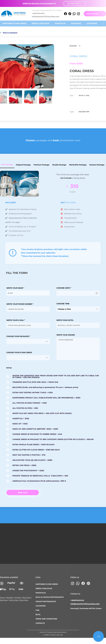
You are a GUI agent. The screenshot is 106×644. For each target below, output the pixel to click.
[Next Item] (50, 66)
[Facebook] (65, 14)
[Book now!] (23, 493)
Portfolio (18, 598)
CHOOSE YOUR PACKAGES (18, 336)
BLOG (38, 614)
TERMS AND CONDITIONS (46, 619)
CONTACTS (40, 623)
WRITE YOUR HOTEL (65, 320)
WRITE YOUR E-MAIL (15, 320)
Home (3, 598)
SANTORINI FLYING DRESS (47, 584)
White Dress (14, 600)
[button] (39, 3)
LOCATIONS (41, 606)
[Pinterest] (70, 14)
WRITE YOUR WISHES (66, 335)
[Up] (98, 636)
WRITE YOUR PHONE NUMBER (19, 304)
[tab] (23, 165)
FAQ (37, 610)
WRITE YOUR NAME (15, 288)
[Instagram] (78, 14)
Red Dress (4, 600)
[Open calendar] (97, 293)
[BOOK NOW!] (95, 14)
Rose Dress (24, 600)
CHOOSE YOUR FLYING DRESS (19, 352)
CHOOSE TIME (63, 304)
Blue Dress (27, 598)
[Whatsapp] (74, 14)
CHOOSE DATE (64, 288)
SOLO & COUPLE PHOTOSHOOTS (48, 597)
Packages (10, 598)
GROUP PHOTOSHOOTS (46, 601)
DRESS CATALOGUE (44, 588)
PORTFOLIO (41, 593)
